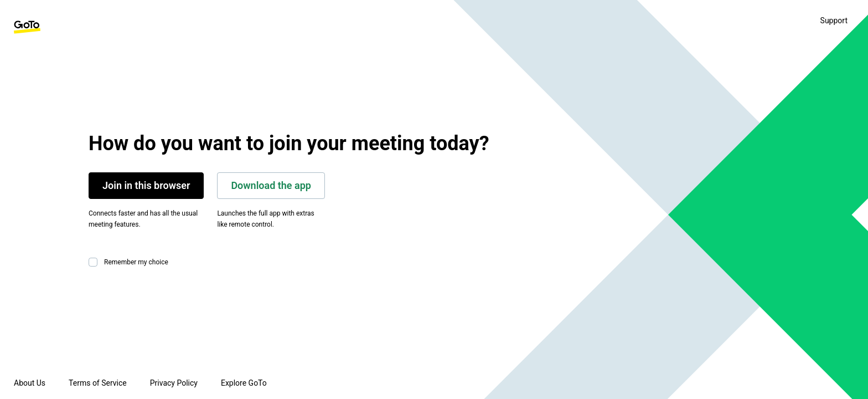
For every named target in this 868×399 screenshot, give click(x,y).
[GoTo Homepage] (27, 27)
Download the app (271, 185)
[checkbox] (95, 262)
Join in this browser (146, 185)
